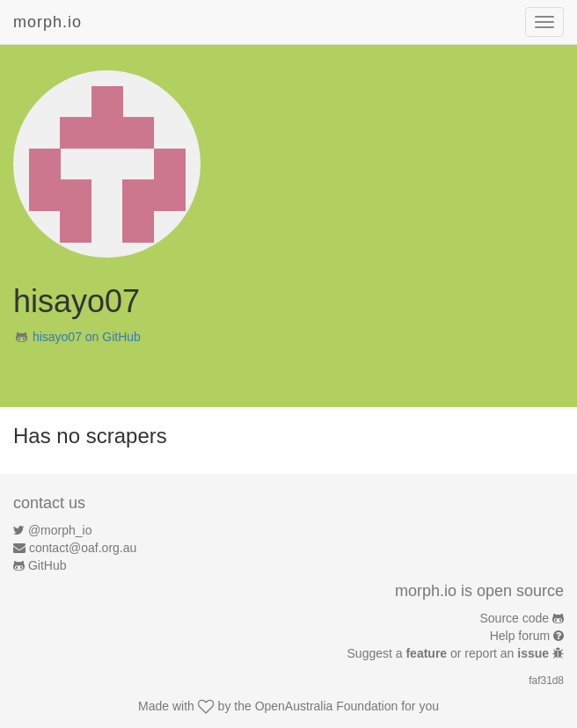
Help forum (520, 636)
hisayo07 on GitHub (87, 337)
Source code (515, 618)
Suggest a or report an (450, 653)
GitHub (47, 565)
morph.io (47, 22)
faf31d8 (546, 681)
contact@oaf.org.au (83, 548)
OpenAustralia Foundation (327, 706)
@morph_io (60, 530)
